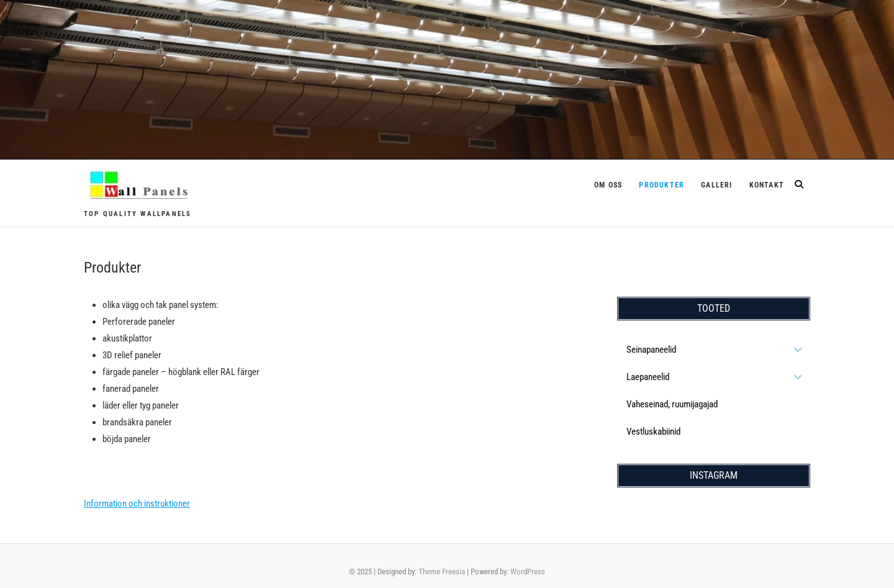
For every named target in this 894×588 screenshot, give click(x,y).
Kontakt (767, 185)
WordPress (528, 572)
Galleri (716, 185)
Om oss (608, 185)
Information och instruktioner (137, 504)
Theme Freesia (442, 572)
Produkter (661, 185)
